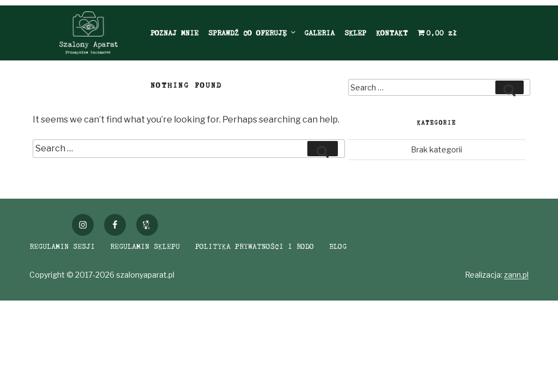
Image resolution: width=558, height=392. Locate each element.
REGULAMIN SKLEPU (145, 246)
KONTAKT (392, 33)
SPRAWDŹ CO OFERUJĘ (253, 33)
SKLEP (355, 33)
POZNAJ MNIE (174, 33)
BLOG (338, 246)
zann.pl (516, 275)
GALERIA (319, 33)
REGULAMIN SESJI (62, 246)
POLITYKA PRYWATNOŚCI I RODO (254, 246)
